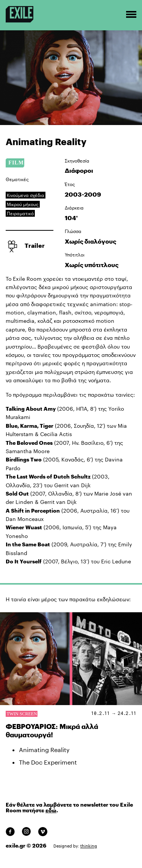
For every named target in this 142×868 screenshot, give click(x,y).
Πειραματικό (20, 213)
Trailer (35, 245)
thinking (89, 846)
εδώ (51, 810)
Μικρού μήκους (23, 204)
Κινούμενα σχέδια (26, 195)
